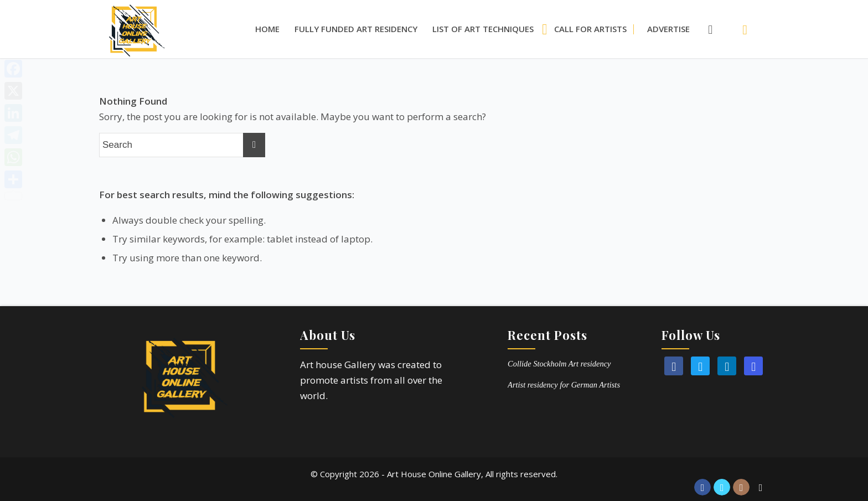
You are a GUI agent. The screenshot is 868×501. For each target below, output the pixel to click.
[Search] (705, 29)
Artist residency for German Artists (564, 385)
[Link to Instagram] (741, 487)
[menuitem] (267, 29)
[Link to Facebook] (702, 487)
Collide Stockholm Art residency (559, 364)
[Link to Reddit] (761, 487)
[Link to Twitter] (722, 487)
